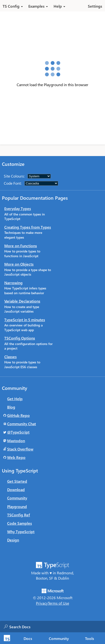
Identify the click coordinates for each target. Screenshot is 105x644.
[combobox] (57, 627)
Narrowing (13, 283)
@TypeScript (18, 432)
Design (13, 540)
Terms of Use (58, 603)
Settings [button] (95, 6)
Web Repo (16, 457)
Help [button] (59, 6)
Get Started (17, 481)
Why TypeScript (21, 531)
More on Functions (21, 246)
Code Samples (20, 523)
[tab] (28, 638)
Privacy (42, 603)
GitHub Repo (18, 415)
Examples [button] (38, 6)
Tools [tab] (90, 638)
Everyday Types (18, 208)
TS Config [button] (13, 6)
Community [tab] (59, 638)
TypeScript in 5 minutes (25, 320)
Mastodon (16, 441)
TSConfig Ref (19, 515)
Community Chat (22, 424)
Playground (17, 506)
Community (17, 498)
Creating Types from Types (28, 227)
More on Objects (19, 264)
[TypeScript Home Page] (6, 638)
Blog (11, 407)
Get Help (15, 399)
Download (16, 490)
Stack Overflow (20, 449)
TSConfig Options (20, 338)
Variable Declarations (22, 301)
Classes (10, 357)
